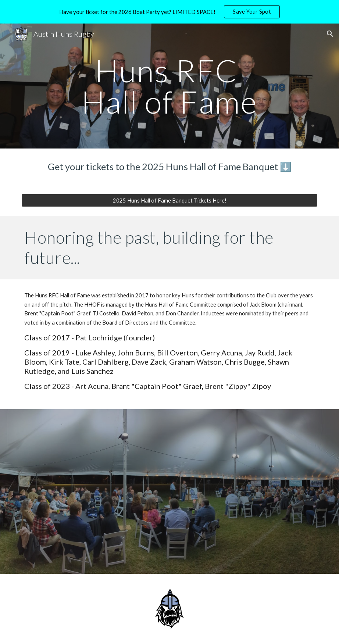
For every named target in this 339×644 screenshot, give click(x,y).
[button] (330, 34)
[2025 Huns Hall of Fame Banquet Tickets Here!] (169, 200)
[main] (169, 86)
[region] (169, 12)
